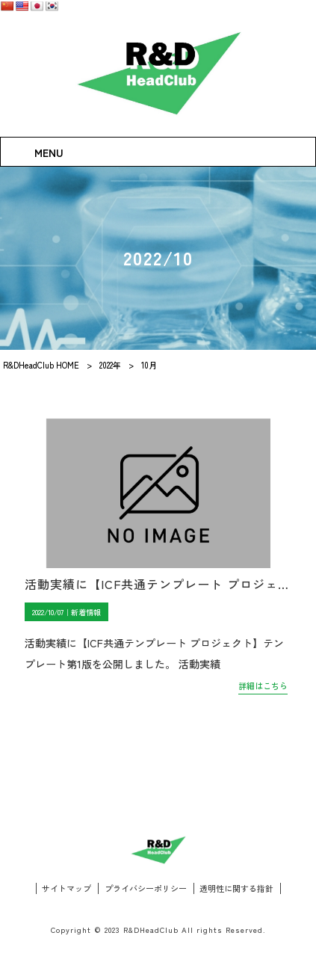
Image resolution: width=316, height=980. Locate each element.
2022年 (110, 365)
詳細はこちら (263, 685)
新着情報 (86, 612)
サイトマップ (66, 888)
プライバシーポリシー (146, 888)
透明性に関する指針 (236, 888)
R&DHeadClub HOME (41, 365)
